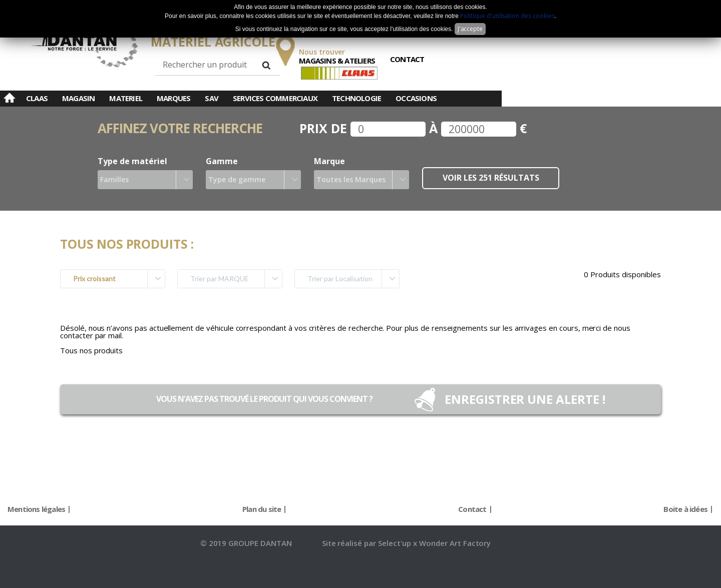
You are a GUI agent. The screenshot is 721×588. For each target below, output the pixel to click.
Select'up (396, 543)
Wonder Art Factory (455, 543)
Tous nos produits (91, 350)
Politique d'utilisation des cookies (507, 16)
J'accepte (470, 29)
